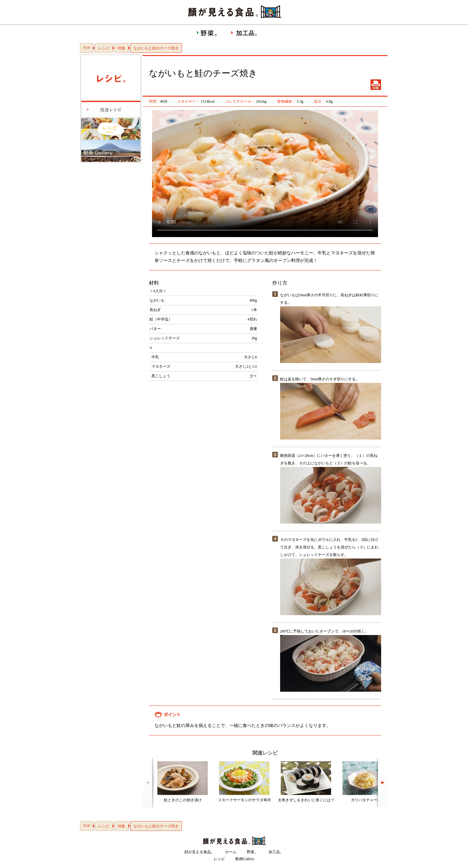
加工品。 (276, 852)
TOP (87, 48)
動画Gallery (245, 859)
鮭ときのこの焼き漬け (183, 800)
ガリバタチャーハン (368, 800)
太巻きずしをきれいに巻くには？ (306, 800)
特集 (121, 48)
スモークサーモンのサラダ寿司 (245, 800)
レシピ (104, 48)
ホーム (231, 852)
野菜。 (252, 852)
